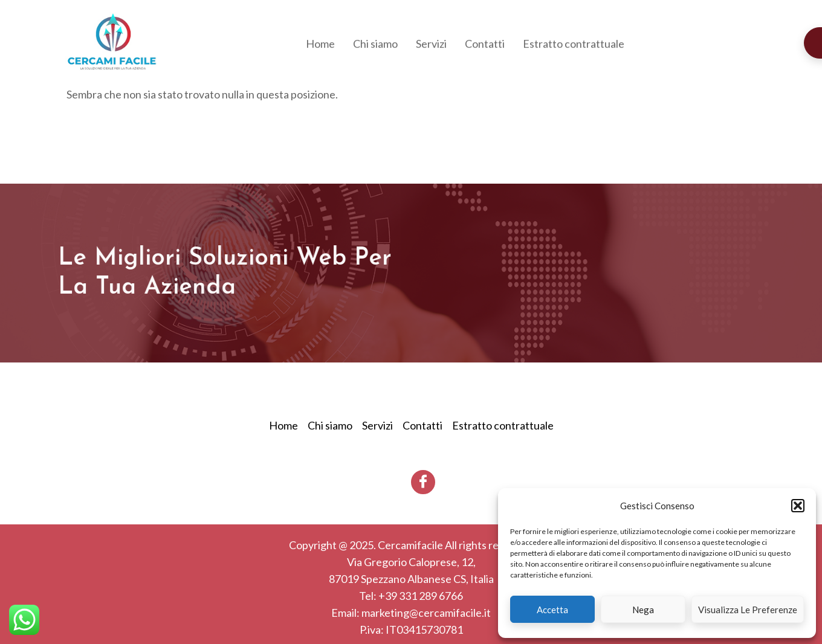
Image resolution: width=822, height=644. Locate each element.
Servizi (431, 45)
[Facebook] (423, 482)
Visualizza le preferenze (748, 610)
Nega (643, 610)
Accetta (552, 610)
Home (320, 45)
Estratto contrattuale (574, 45)
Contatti (485, 45)
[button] (798, 506)
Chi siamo (375, 45)
